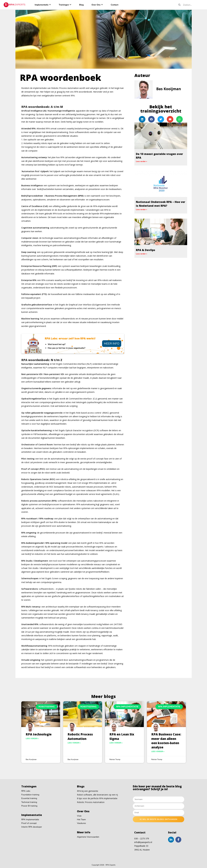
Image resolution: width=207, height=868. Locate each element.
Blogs (81, 786)
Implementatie (42, 5)
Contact (115, 5)
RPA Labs (26, 791)
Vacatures (81, 823)
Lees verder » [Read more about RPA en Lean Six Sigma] (116, 743)
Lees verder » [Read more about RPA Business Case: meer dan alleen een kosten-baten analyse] (158, 751)
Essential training (29, 798)
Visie (79, 816)
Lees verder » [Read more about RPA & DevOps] (141, 254)
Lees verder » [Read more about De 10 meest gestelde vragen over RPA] (141, 161)
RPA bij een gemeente (88, 791)
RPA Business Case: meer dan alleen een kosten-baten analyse (166, 741)
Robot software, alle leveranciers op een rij (97, 795)
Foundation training (30, 795)
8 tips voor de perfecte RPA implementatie (97, 798)
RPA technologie (39, 734)
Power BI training (29, 806)
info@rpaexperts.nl (143, 842)
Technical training (29, 802)
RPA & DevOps (146, 250)
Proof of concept (29, 823)
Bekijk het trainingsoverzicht (161, 109)
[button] (142, 119)
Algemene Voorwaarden (88, 837)
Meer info (112, 344)
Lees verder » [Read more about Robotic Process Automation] (74, 743)
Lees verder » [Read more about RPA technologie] (32, 739)
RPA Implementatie (30, 820)
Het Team (81, 820)
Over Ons (96, 5)
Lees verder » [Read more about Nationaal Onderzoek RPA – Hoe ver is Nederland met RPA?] (141, 209)
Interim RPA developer (32, 827)
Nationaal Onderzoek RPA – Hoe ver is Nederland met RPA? (161, 204)
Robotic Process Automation (80, 736)
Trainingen (64, 5)
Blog (81, 5)
